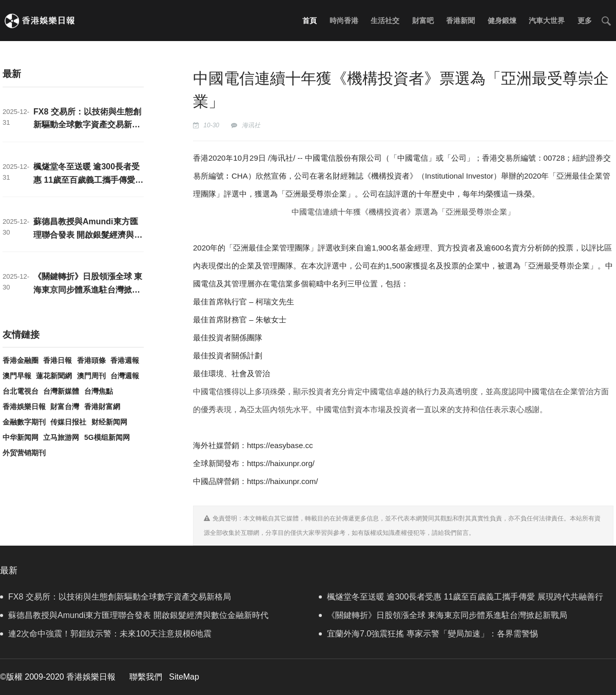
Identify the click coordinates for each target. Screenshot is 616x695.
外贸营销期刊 (24, 453)
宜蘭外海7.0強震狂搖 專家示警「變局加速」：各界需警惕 (428, 634)
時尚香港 (344, 21)
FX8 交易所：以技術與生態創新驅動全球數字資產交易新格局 (87, 125)
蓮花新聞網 (54, 376)
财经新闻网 (109, 422)
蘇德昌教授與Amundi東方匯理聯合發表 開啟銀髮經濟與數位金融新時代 (88, 235)
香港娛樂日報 (24, 407)
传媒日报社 (68, 422)
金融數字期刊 (24, 422)
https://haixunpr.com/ (282, 481)
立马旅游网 (61, 437)
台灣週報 (125, 376)
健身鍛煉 (502, 21)
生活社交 (385, 21)
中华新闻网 (21, 437)
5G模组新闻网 (107, 437)
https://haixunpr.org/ (281, 463)
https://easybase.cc (280, 445)
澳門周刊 (91, 376)
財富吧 (423, 21)
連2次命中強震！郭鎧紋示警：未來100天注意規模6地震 (106, 634)
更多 (585, 21)
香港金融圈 (21, 360)
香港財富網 (102, 407)
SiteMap (184, 677)
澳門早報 (17, 376)
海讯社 (251, 125)
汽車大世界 (547, 21)
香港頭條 (91, 360)
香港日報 (57, 360)
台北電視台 (21, 391)
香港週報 (125, 360)
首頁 (310, 21)
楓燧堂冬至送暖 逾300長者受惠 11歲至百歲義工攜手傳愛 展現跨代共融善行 (86, 180)
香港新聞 (460, 21)
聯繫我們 (146, 677)
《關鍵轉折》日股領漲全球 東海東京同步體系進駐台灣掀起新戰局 (88, 289)
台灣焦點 (99, 391)
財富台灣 (65, 407)
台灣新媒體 (61, 391)
